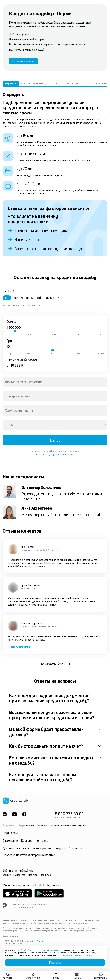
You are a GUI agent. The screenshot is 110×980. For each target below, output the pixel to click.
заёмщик (7, 875)
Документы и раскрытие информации (27, 848)
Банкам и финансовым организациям (61, 825)
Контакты (42, 841)
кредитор (46, 875)
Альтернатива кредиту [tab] (34, 83)
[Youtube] (14, 814)
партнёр (33, 875)
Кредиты (9, 825)
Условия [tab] (56, 83)
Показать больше (55, 664)
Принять (55, 962)
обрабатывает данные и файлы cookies (41, 950)
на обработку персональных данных (55, 454)
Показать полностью (19, 647)
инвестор (20, 875)
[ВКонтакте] (5, 814)
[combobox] (55, 382)
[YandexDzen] (24, 814)
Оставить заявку (23, 61)
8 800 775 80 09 (69, 814)
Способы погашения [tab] (97, 83)
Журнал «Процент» (69, 848)
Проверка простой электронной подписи (29, 855)
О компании (10, 841)
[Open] (105, 425)
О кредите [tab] (11, 83)
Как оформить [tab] (73, 83)
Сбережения (26, 825)
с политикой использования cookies (75, 955)
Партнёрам (10, 833)
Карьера (27, 841)
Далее (55, 440)
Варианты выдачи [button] (12, 936)
